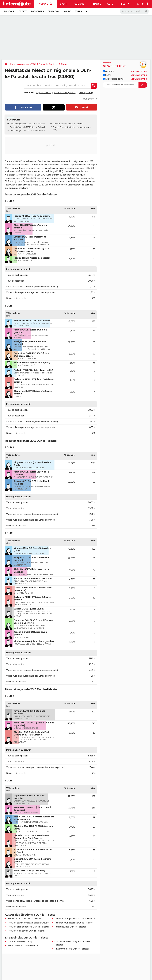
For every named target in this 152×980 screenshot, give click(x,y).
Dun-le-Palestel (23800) (20, 941)
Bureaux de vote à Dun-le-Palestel (68, 124)
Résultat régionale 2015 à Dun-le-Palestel (27, 127)
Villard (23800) (86, 93)
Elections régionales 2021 (23, 64)
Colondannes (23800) (65, 93)
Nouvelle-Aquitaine (49, 64)
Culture (79, 4)
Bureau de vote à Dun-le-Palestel (24, 919)
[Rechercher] (134, 11)
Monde (67, 11)
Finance (96, 4)
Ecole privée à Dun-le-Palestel (23, 945)
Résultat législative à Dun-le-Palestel (26, 931)
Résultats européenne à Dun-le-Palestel (75, 919)
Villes (78, 11)
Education (54, 11)
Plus (124, 4)
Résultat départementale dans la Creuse (28, 923)
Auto (110, 4)
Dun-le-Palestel (60, 127)
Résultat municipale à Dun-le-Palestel (74, 923)
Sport (64, 4)
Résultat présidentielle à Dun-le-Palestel (28, 927)
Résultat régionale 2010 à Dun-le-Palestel (28, 131)
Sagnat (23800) (44, 93)
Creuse (65, 64)
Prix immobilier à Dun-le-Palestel (72, 949)
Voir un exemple (139, 71)
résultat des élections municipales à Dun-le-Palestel (69, 181)
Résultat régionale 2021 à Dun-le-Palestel (27, 124)
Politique (9, 11)
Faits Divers (37, 11)
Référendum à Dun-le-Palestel (70, 927)
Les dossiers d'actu (113, 79)
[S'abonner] (125, 85)
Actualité (108, 71)
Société (23, 11)
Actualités (45, 4)
